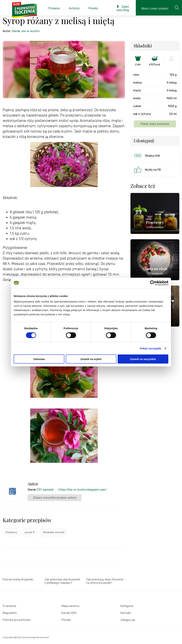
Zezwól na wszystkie (143, 359)
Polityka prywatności (17, 620)
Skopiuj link (147, 156)
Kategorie (127, 606)
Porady (66, 620)
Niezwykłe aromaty (54, 532)
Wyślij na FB (147, 170)
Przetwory (11, 532)
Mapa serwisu (70, 606)
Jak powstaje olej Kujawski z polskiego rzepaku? (62, 581)
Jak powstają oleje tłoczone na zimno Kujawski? (105, 581)
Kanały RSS (69, 613)
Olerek (16, 31)
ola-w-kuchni (31, 31)
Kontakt (126, 613)
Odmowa (39, 359)
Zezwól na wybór (91, 359)
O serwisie (9, 606)
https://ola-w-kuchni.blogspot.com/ (82, 490)
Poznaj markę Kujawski (18, 579)
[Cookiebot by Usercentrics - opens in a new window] (153, 283)
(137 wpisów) (45, 490)
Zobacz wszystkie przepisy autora (55, 498)
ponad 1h (30, 532)
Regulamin (10, 613)
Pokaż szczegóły (151, 348)
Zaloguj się (128, 620)
